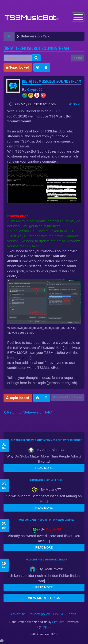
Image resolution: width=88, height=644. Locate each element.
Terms (72, 614)
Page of (61, 397)
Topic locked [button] (18, 67)
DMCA (58, 614)
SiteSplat (58, 622)
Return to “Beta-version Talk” (28, 412)
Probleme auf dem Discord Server (46, 560)
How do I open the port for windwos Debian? (46, 520)
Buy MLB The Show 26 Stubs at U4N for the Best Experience (46, 440)
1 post (78, 58)
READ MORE (44, 468)
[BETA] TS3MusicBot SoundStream (36, 48)
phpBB (46, 627)
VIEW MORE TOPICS (44, 598)
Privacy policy (39, 614)
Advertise (18, 614)
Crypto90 (35, 90)
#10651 (75, 104)
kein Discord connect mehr (46, 480)
